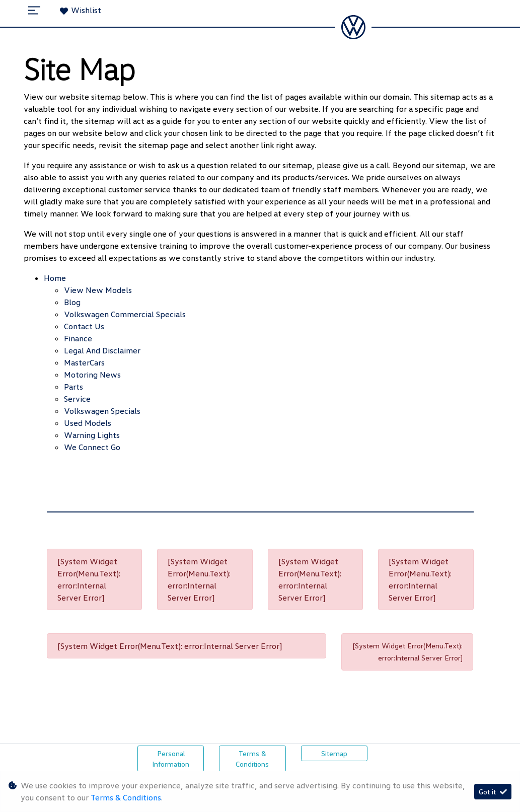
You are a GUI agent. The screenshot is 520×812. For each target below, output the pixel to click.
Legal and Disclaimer (102, 350)
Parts (73, 387)
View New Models (98, 290)
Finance (78, 338)
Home (55, 278)
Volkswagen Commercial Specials (125, 314)
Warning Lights (92, 435)
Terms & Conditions (252, 759)
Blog (72, 302)
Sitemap (334, 753)
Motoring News (92, 375)
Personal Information (171, 759)
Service (77, 399)
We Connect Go (92, 447)
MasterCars (84, 362)
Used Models (88, 423)
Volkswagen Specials (102, 411)
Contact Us (84, 326)
